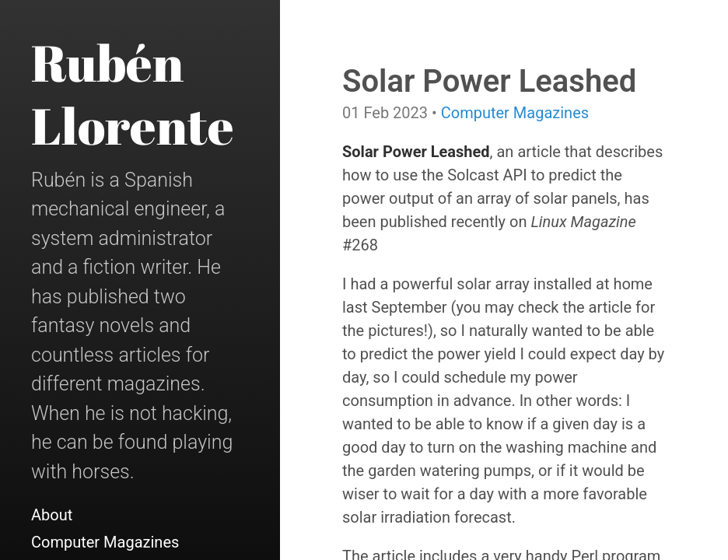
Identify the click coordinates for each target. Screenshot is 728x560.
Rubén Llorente (133, 94)
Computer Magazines (105, 542)
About (52, 515)
